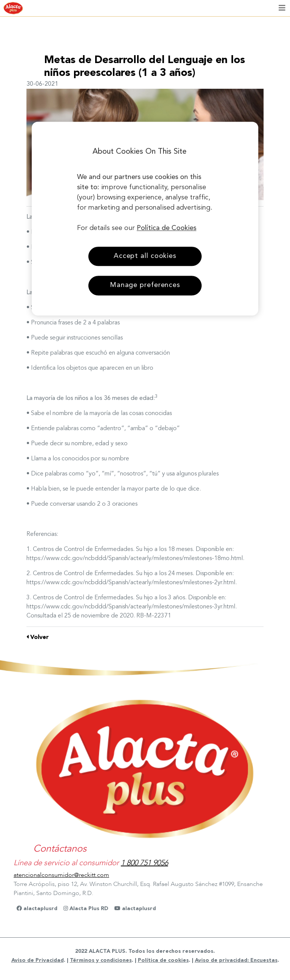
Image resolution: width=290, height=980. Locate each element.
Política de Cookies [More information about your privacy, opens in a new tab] (167, 228)
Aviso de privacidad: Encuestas (236, 960)
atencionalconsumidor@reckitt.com (61, 875)
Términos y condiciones (101, 960)
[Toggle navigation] (282, 8)
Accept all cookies (145, 256)
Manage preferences (145, 286)
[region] (145, 219)
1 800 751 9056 (144, 863)
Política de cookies (163, 960)
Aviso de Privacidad (38, 960)
